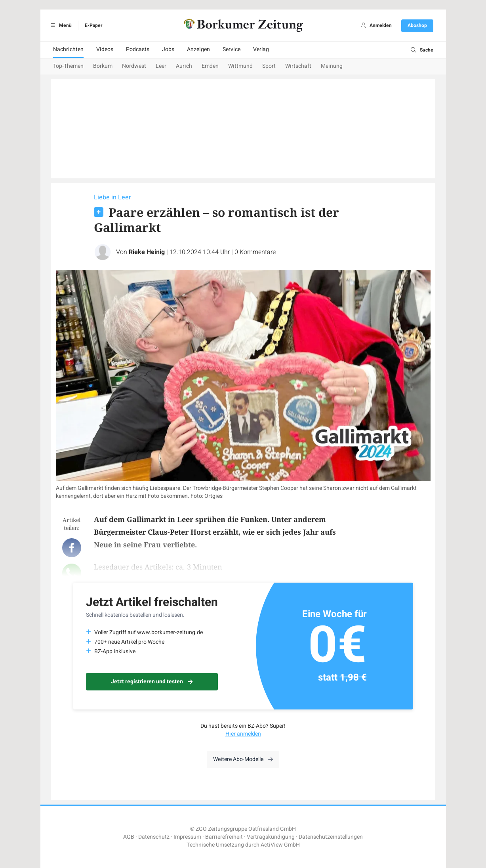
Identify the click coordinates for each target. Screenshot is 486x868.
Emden (210, 66)
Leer (161, 66)
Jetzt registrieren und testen (152, 682)
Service (232, 49)
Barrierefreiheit (224, 837)
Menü (60, 25)
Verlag (261, 49)
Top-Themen (68, 66)
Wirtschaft (298, 66)
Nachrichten (68, 49)
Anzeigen (198, 49)
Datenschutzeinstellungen (331, 837)
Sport (269, 66)
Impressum (187, 837)
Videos (105, 49)
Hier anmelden (243, 734)
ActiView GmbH (280, 845)
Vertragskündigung (271, 837)
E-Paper (93, 25)
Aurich (184, 66)
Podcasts (138, 49)
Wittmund (240, 66)
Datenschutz (154, 837)
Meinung (332, 66)
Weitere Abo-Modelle (243, 759)
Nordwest (134, 66)
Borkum (103, 66)
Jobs (168, 49)
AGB (129, 837)
